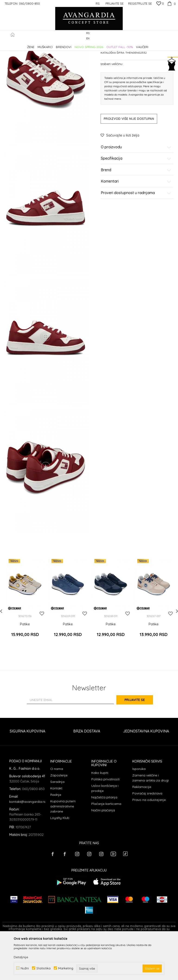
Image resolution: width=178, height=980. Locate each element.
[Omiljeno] (160, 4)
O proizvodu (136, 186)
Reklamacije (142, 828)
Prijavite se (140, 741)
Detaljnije (21, 957)
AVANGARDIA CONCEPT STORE (22, 45)
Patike (77, 45)
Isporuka (139, 810)
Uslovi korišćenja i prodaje (105, 829)
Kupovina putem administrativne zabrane (63, 847)
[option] (25, 646)
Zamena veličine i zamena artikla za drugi (151, 819)
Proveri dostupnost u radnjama (136, 232)
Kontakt (56, 829)
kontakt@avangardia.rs (27, 843)
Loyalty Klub (60, 859)
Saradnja (57, 823)
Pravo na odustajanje (149, 841)
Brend (136, 209)
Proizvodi (51, 45)
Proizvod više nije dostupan (129, 158)
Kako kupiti (100, 814)
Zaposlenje (59, 816)
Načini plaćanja (103, 851)
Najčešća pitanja (104, 838)
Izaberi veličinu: (112, 103)
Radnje (56, 836)
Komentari (136, 221)
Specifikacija (136, 198)
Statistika (43, 968)
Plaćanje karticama (106, 845)
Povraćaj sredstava (147, 834)
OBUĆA (65, 45)
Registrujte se (140, 3)
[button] (173, 36)
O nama (57, 810)
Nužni (25, 968)
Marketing (66, 968)
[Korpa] (171, 3)
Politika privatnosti (105, 820)
